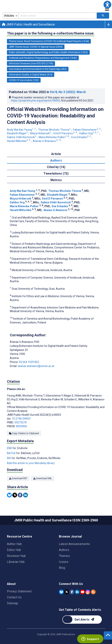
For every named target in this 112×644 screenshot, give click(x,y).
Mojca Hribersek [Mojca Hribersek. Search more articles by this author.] (41, 133)
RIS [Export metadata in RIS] (9, 458)
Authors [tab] (56, 160)
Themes (64, 556)
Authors (64, 550)
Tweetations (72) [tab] (56, 174)
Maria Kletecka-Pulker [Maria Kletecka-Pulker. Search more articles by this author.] (54, 137)
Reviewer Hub (16, 556)
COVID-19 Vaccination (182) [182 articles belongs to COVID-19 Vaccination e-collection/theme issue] (24, 80)
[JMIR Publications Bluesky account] (61, 592)
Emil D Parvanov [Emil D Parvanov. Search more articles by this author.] (65, 133)
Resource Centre (20, 536)
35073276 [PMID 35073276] (21, 422)
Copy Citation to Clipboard (24, 433)
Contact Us (14, 597)
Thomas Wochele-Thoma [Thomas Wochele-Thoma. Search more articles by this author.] (55, 130)
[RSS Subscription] (93, 592)
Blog (62, 568)
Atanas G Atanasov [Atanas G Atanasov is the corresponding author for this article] (25, 342)
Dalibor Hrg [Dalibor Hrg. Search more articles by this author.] (89, 133)
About (11, 584)
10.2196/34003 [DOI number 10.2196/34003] (21, 419)
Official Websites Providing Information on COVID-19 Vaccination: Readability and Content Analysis (55, 116)
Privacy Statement (19, 591)
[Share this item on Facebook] (20, 495)
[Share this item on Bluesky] (9, 495)
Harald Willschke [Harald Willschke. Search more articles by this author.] (19, 141)
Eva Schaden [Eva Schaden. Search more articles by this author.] (81, 137)
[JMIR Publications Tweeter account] (67, 592)
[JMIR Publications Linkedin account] (77, 592)
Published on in (47, 92)
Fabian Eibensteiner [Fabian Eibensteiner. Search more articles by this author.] (87, 130)
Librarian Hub (16, 562)
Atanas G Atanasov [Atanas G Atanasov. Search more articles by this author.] (47, 141)
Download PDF (18, 478)
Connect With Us (71, 584)
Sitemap (13, 603)
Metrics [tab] (56, 180)
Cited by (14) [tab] (56, 167)
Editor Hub (14, 550)
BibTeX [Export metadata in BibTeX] (12, 453)
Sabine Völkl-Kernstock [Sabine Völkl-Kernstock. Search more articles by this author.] (22, 137)
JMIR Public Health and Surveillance (28, 24)
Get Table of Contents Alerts (80, 610)
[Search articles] (103, 16)
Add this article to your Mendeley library (31, 463)
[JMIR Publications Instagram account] (88, 592)
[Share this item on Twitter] (15, 495)
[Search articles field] (58, 16)
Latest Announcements (74, 544)
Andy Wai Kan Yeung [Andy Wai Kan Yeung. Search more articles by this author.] (22, 130)
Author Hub (14, 544)
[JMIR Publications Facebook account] (72, 592)
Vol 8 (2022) (68, 92)
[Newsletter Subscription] (82, 620)
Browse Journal (70, 536)
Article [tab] (56, 154)
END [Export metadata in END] (10, 448)
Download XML (43, 478)
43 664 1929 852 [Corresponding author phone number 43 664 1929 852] (29, 362)
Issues (64, 562)
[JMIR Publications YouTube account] (82, 592)
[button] (107, 5)
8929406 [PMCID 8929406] (22, 426)
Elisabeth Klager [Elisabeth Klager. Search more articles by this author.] (18, 133)
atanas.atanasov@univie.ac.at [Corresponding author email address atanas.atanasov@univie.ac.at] (36, 366)
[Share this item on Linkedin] (25, 495)
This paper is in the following (51, 33)
